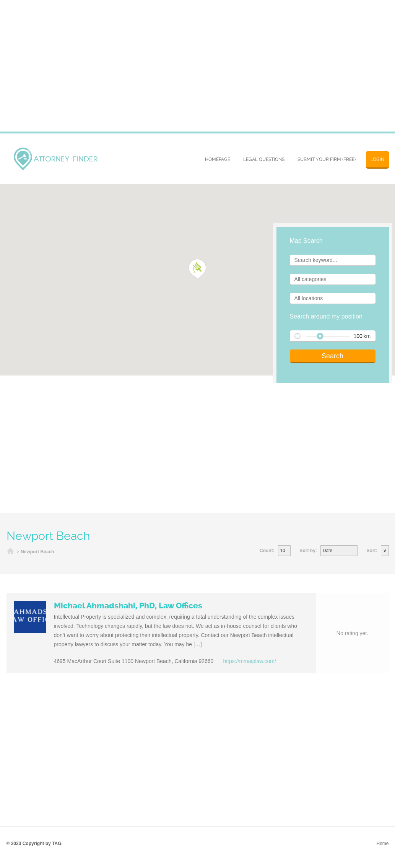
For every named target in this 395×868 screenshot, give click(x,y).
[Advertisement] (198, 444)
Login (377, 159)
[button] (197, 269)
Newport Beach (37, 552)
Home (10, 552)
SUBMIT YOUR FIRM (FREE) (327, 159)
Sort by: (308, 551)
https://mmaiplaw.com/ (250, 661)
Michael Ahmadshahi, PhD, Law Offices (128, 606)
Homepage (218, 159)
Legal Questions (264, 159)
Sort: (372, 551)
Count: (267, 551)
